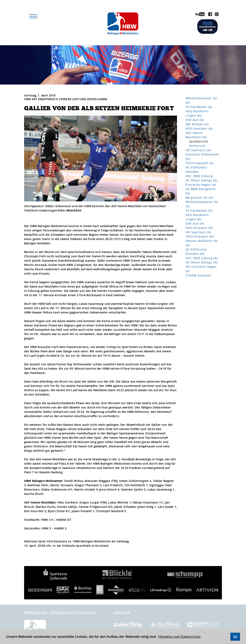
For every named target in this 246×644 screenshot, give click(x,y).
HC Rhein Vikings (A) (201, 180)
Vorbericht (197, 146)
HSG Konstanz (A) (199, 128)
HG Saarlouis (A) (198, 150)
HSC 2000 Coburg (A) (202, 258)
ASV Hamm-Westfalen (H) (196, 135)
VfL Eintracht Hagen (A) (201, 269)
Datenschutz (62, 613)
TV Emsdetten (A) (199, 107)
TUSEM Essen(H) (198, 275)
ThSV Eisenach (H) (200, 236)
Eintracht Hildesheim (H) (202, 157)
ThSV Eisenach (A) (200, 163)
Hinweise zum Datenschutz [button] (179, 637)
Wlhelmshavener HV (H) (201, 100)
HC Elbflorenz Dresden (196, 169)
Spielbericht (199, 141)
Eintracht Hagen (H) (201, 185)
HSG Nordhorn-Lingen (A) (198, 217)
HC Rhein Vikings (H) (202, 262)
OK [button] (235, 636)
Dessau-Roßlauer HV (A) (202, 243)
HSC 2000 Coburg (199, 176)
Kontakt (87, 613)
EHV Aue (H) (195, 223)
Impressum (35, 613)
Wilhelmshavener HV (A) (202, 204)
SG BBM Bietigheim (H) (201, 191)
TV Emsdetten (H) (199, 211)
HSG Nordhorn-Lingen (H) (198, 113)
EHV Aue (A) (195, 120)
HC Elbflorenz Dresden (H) (196, 252)
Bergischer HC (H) (199, 198)
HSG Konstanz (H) (199, 228)
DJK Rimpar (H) (197, 124)
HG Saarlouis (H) (198, 232)
